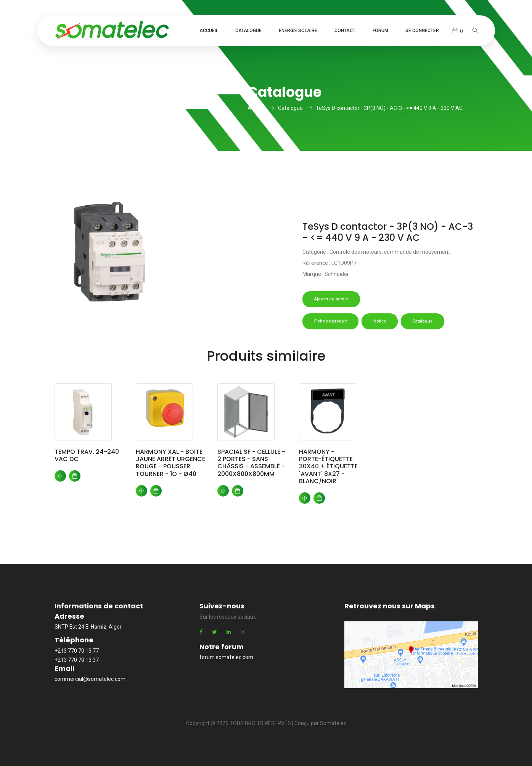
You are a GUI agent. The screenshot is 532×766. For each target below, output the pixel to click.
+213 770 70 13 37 (77, 660)
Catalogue (248, 31)
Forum (380, 31)
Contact (345, 31)
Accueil (209, 31)
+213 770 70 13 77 (77, 651)
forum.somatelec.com (226, 657)
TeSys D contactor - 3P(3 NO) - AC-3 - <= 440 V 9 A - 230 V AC (389, 108)
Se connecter (422, 31)
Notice (380, 321)
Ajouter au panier (331, 299)
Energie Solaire (298, 31)
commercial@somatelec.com (90, 679)
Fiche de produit (330, 321)
